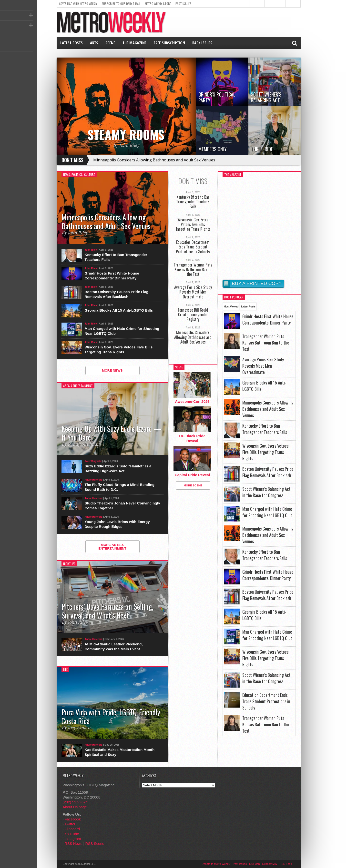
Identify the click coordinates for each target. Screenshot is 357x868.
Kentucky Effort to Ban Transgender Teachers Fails (116, 257)
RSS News (74, 843)
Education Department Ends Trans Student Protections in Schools (193, 247)
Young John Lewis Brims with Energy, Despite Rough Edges (118, 524)
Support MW (270, 864)
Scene (110, 43)
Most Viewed (231, 306)
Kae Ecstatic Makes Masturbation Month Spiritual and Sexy (120, 752)
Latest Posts (71, 43)
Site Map (254, 864)
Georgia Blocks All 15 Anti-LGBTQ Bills (119, 310)
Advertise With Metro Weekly (78, 4)
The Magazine (134, 43)
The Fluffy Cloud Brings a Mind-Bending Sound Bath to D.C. (120, 487)
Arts (94, 43)
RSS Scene (95, 843)
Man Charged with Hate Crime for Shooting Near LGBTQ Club (122, 331)
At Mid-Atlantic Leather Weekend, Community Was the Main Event (114, 646)
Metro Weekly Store (158, 4)
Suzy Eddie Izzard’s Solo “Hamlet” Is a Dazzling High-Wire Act (118, 469)
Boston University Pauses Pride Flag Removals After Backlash (117, 294)
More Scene (193, 485)
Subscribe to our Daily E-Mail (121, 4)
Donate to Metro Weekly (216, 864)
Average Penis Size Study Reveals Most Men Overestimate (193, 292)
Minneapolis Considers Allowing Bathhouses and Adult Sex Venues (154, 160)
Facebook (73, 819)
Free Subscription (169, 43)
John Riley (91, 250)
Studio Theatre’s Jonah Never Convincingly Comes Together (122, 506)
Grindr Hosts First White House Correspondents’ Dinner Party (112, 276)
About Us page (75, 807)
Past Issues (183, 4)
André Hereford (94, 480)
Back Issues (202, 43)
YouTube (72, 834)
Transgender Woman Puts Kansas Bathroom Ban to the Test (193, 270)
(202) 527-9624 (75, 802)
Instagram (73, 839)
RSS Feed (286, 864)
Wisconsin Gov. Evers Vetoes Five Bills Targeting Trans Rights (119, 350)
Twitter (70, 824)
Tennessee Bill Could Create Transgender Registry (193, 315)
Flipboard (72, 829)
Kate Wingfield (93, 461)
